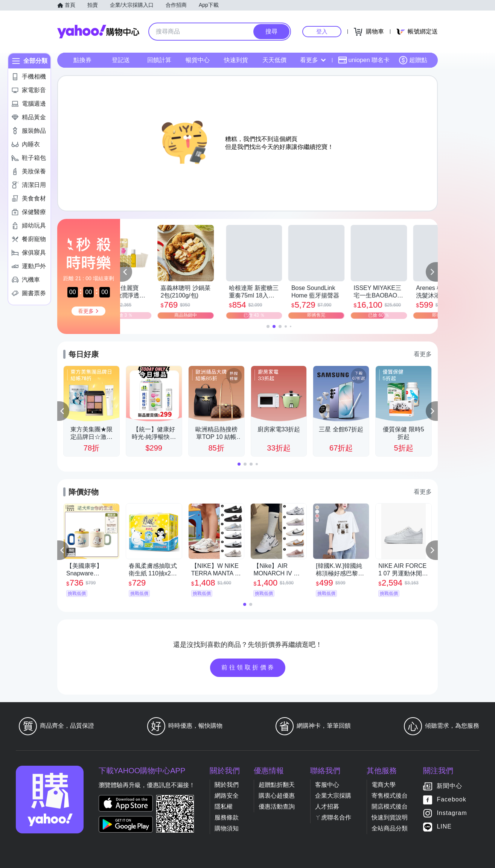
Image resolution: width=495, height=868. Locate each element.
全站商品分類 (390, 828)
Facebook (451, 800)
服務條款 (227, 817)
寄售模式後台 (390, 796)
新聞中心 (449, 786)
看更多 (313, 60)
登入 (322, 31)
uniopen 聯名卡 (364, 60)
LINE (444, 827)
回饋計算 (159, 60)
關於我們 (227, 785)
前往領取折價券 (248, 667)
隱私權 (224, 807)
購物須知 (227, 828)
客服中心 (327, 785)
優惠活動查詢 (277, 807)
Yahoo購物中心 (98, 32)
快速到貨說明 (390, 817)
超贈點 (413, 60)
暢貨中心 (198, 60)
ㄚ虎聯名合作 (333, 817)
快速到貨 (236, 60)
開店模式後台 (390, 807)
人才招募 (327, 807)
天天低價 (274, 60)
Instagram (452, 813)
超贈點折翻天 (277, 785)
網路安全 (227, 796)
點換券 (82, 60)
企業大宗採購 (333, 796)
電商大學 (384, 785)
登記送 (121, 60)
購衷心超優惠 (277, 796)
